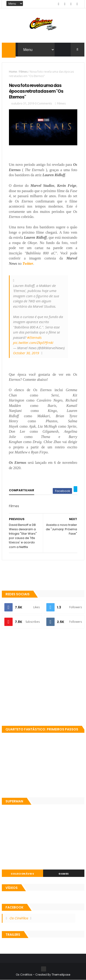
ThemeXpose (61, 975)
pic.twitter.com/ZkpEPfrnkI (33, 343)
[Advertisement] (43, 678)
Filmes (23, 72)
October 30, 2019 (26, 353)
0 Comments (43, 103)
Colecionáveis (22, 874)
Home (13, 72)
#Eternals (34, 337)
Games (64, 874)
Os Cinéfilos (19, 918)
